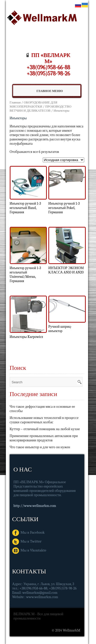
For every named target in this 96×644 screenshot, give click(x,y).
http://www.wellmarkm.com (35, 506)
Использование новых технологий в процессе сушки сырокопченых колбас (44, 420)
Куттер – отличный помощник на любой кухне (45, 429)
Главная (15, 102)
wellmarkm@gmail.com (40, 593)
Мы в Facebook (29, 532)
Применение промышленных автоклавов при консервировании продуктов (44, 438)
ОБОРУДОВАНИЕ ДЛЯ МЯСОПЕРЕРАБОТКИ (34, 104)
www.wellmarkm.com (42, 597)
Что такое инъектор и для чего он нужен (40, 447)
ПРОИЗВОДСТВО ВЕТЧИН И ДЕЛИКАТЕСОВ (41, 108)
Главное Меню (43, 91)
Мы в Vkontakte (29, 550)
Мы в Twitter (27, 541)
